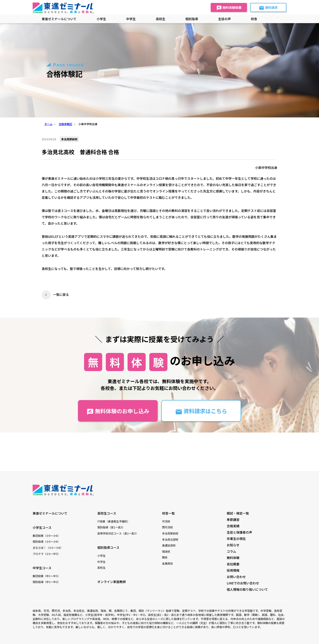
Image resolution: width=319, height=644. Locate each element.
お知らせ (233, 545)
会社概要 (233, 564)
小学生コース (42, 527)
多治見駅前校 (170, 533)
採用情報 (233, 570)
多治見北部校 (170, 539)
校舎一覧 (168, 513)
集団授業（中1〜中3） (46, 576)
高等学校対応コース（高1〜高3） (118, 533)
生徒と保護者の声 (239, 532)
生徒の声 (225, 19)
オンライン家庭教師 (112, 582)
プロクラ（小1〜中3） (46, 554)
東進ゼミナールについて (59, 19)
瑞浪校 (166, 551)
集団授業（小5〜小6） (46, 536)
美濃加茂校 (169, 545)
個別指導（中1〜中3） (46, 582)
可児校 (166, 521)
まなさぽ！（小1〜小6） (48, 548)
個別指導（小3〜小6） (46, 541)
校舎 (254, 19)
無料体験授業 (229, 8)
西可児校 (167, 527)
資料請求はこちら (201, 411)
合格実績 (233, 526)
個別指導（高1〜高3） (111, 527)
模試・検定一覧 (238, 513)
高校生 (101, 567)
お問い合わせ (236, 577)
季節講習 (233, 520)
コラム (232, 551)
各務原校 (167, 563)
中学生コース (42, 568)
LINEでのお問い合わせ (243, 583)
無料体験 (233, 558)
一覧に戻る (61, 294)
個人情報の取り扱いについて (247, 589)
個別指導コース (108, 547)
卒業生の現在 (236, 539)
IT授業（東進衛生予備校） (114, 521)
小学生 (101, 555)
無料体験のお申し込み (118, 411)
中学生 (101, 562)
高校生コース (107, 513)
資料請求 (268, 8)
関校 (165, 557)
